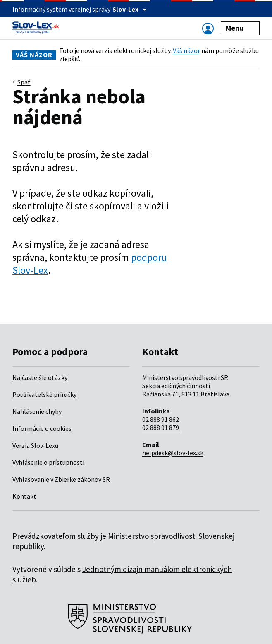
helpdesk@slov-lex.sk (173, 453)
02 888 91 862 (161, 419)
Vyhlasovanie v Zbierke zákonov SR (61, 479)
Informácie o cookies (42, 428)
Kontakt (24, 496)
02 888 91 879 (161, 428)
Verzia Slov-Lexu (35, 445)
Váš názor (186, 50)
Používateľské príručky (44, 394)
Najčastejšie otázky (40, 377)
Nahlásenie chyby (37, 411)
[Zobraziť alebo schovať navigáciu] (208, 28)
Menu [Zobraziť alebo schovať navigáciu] (240, 28)
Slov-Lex (130, 9)
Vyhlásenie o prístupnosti (48, 462)
